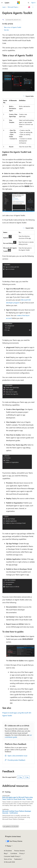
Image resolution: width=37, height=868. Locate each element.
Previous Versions (19, 851)
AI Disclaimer (8, 851)
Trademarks (18, 859)
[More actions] (33, 7)
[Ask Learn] (29, 7)
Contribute (14, 853)
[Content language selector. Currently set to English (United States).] (13, 836)
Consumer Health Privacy (12, 856)
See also (6, 30)
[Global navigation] (2, 3)
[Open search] (29, 3)
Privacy (22, 853)
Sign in (33, 3)
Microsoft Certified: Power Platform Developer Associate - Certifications (17, 812)
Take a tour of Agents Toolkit (13, 27)
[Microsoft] (19, 3)
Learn (4, 7)
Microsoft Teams (13, 7)
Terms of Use (8, 859)
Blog (5, 853)
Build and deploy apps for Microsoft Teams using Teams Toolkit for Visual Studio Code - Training (17, 798)
